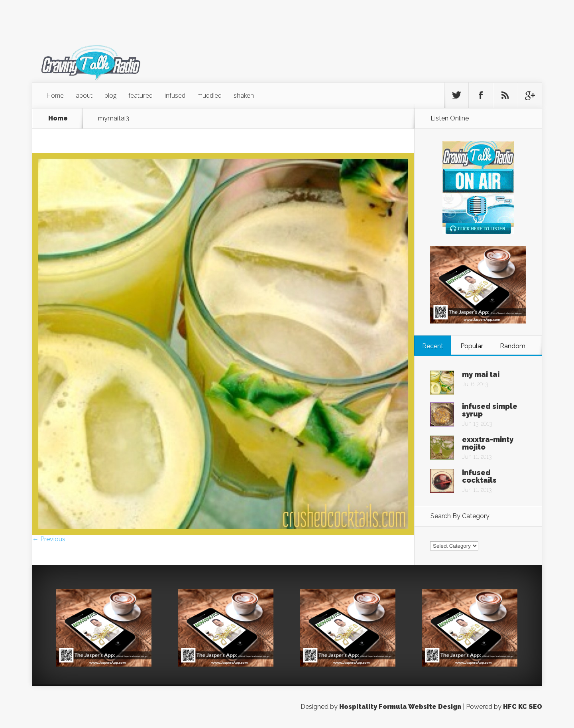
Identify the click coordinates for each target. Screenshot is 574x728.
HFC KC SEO (523, 707)
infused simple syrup (490, 410)
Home (55, 95)
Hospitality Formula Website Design (400, 707)
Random (513, 346)
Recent (433, 346)
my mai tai (481, 374)
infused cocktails (479, 476)
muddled (209, 95)
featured (141, 95)
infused (175, 95)
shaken (244, 95)
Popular (472, 346)
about (84, 95)
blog (110, 95)
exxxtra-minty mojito (488, 443)
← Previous (49, 539)
